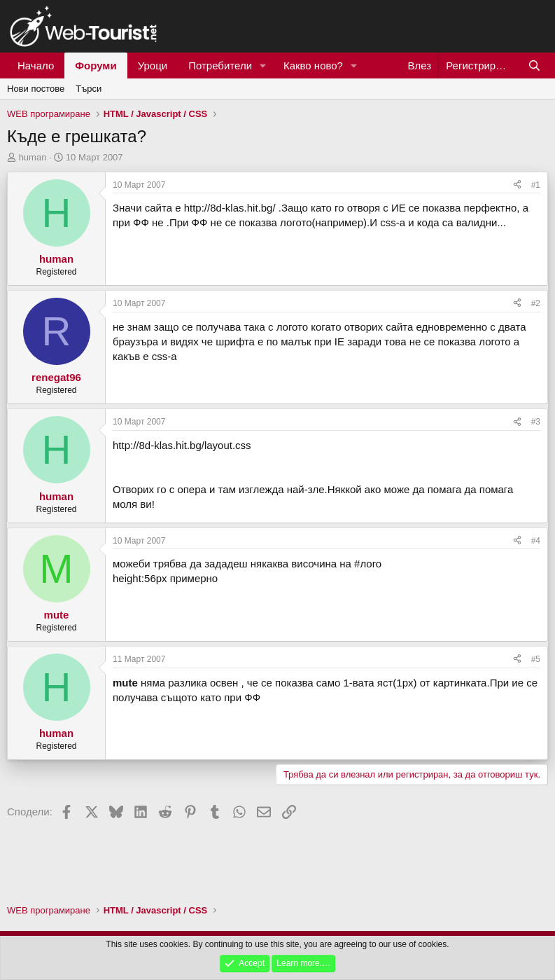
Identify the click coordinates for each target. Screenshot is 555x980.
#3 (536, 422)
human (33, 157)
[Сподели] (517, 185)
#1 (536, 185)
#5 (536, 659)
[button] (263, 65)
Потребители (220, 65)
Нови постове (36, 89)
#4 (536, 541)
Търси (89, 89)
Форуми (96, 65)
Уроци (153, 65)
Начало (36, 65)
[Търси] (534, 65)
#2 (536, 303)
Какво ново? (313, 65)
